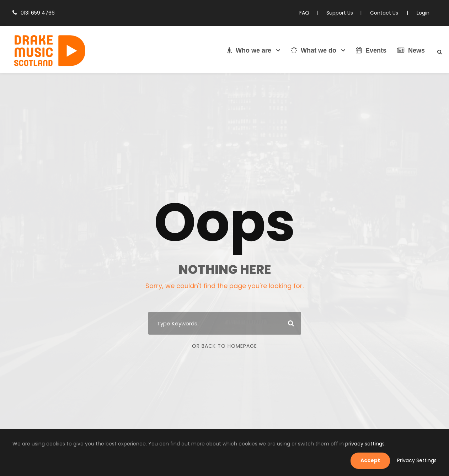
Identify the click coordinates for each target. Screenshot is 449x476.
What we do (314, 50)
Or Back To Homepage (224, 346)
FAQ (311, 13)
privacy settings (321, 460)
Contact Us (387, 13)
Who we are (249, 50)
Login (423, 13)
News (411, 50)
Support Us (345, 13)
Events (371, 50)
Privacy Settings (419, 460)
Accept (376, 460)
